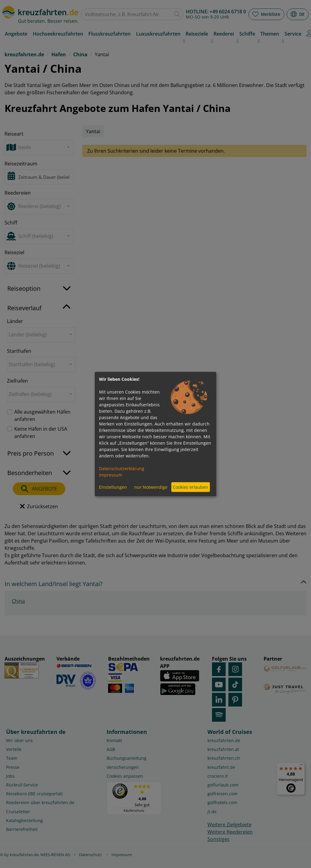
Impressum (111, 475)
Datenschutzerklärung (122, 468)
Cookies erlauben (190, 487)
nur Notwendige (151, 487)
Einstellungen (113, 487)
